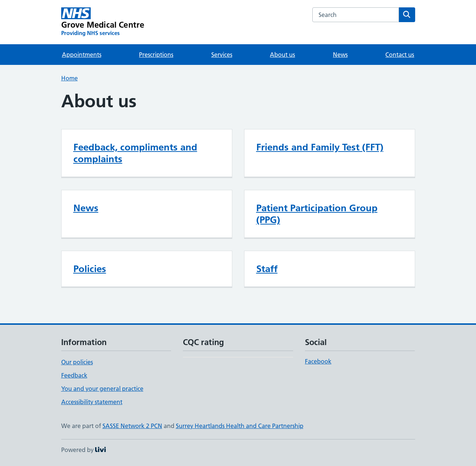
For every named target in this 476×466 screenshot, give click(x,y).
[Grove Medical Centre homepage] (103, 22)
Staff (267, 269)
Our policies (77, 362)
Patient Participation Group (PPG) (317, 214)
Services (222, 55)
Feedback (74, 375)
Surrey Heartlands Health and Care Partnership (240, 426)
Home (70, 78)
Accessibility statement (92, 402)
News (340, 55)
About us (282, 55)
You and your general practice (102, 389)
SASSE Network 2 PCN (132, 426)
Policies (90, 269)
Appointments (82, 55)
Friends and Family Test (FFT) (320, 147)
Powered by (84, 450)
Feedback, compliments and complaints (135, 153)
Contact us (400, 55)
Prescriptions (156, 55)
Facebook (318, 361)
